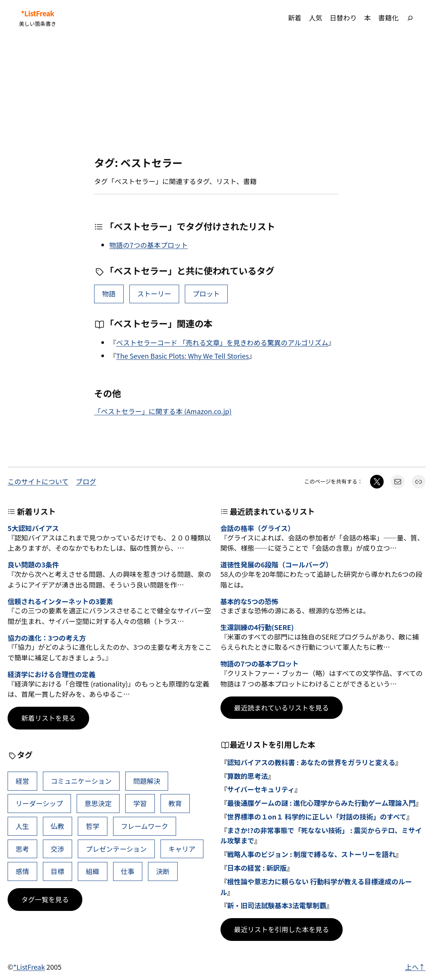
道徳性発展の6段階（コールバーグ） (276, 565)
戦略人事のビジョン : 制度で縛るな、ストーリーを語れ (311, 854)
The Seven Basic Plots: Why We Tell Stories (183, 356)
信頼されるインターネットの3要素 (60, 602)
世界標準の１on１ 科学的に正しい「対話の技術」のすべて (316, 816)
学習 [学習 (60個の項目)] (140, 803)
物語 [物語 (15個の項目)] (109, 293)
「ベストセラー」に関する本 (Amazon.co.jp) (163, 411)
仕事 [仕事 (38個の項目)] (128, 871)
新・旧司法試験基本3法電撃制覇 (276, 905)
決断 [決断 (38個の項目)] (163, 871)
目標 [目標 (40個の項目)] (57, 871)
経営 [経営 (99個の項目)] (22, 781)
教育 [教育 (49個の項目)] (175, 803)
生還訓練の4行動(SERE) (257, 627)
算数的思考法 (247, 776)
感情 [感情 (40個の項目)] (22, 871)
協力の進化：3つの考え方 (47, 638)
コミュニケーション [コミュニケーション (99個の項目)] (81, 781)
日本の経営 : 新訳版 (257, 868)
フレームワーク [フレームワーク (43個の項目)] (144, 826)
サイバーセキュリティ (261, 789)
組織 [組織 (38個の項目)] (93, 871)
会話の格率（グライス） (257, 528)
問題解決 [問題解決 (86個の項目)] (147, 781)
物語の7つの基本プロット (149, 245)
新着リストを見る (48, 718)
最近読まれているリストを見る (282, 707)
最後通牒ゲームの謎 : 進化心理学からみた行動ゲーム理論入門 (321, 803)
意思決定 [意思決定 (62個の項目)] (98, 803)
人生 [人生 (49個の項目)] (22, 826)
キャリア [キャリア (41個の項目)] (182, 849)
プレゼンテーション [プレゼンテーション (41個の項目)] (116, 849)
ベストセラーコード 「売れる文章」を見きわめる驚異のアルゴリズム (222, 342)
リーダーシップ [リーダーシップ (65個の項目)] (39, 803)
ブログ (86, 481)
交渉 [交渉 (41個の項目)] (57, 849)
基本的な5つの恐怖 (250, 602)
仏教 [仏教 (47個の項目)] (57, 826)
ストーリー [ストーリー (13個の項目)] (154, 293)
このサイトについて (38, 481)
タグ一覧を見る (45, 899)
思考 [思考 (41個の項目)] (22, 849)
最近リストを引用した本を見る (282, 929)
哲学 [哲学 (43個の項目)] (93, 826)
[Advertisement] (216, 96)
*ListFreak (37, 13)
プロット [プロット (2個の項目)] (206, 293)
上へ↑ (415, 967)
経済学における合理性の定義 (51, 674)
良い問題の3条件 (33, 565)
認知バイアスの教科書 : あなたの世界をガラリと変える (311, 762)
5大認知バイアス (33, 528)
